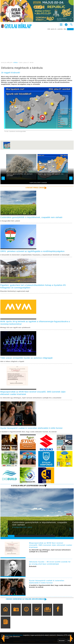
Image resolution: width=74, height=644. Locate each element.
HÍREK (16, 63)
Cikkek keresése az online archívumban (25, 600)
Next (71, 531)
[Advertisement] (37, 45)
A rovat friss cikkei (35, 188)
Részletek (62, 641)
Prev (10, 531)
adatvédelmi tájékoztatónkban (14, 635)
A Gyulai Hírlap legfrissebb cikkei (27, 486)
